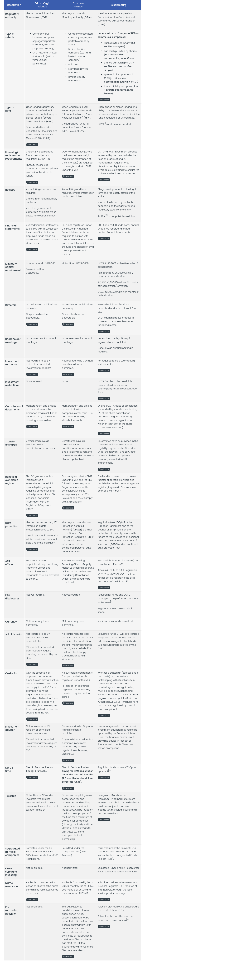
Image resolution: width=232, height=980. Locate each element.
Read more (104, 100)
